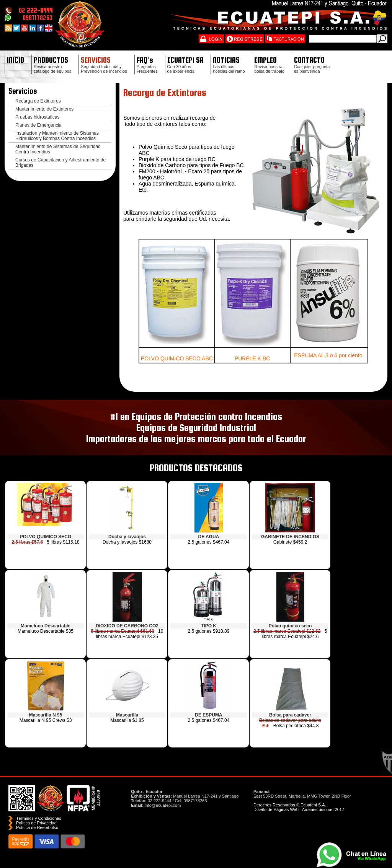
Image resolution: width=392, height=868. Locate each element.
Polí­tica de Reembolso (37, 827)
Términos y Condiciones (39, 818)
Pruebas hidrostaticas (37, 117)
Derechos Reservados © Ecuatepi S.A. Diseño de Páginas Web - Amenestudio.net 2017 (299, 807)
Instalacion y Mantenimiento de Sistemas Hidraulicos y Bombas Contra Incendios (57, 136)
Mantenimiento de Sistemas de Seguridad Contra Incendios (58, 149)
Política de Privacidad (36, 823)
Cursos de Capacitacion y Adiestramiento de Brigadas (60, 163)
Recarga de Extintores (38, 101)
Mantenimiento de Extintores (44, 109)
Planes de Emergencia (38, 125)
